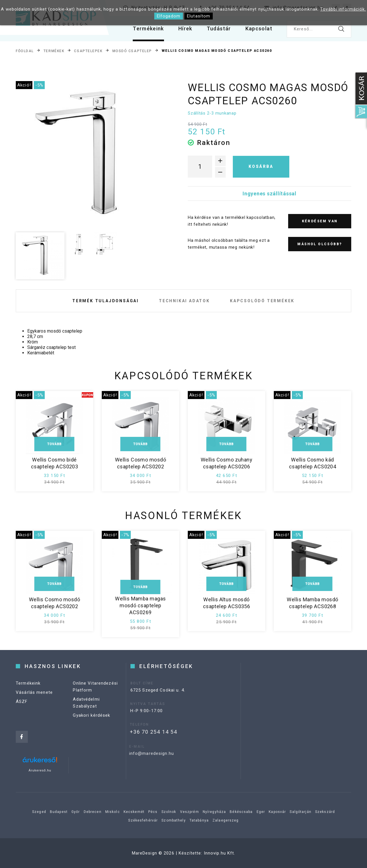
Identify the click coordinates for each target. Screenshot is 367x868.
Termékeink (148, 29)
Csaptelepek (88, 51)
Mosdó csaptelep (132, 51)
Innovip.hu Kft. (220, 853)
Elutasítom (199, 16)
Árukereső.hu (40, 770)
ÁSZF (22, 708)
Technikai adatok (184, 301)
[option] (92, 155)
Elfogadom (169, 16)
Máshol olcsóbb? (320, 244)
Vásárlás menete (34, 699)
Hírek (185, 29)
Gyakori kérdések (91, 722)
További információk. (343, 9)
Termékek (54, 51)
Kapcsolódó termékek (262, 301)
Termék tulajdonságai (106, 301)
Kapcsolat (259, 29)
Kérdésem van (320, 221)
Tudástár (219, 29)
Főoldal (25, 51)
